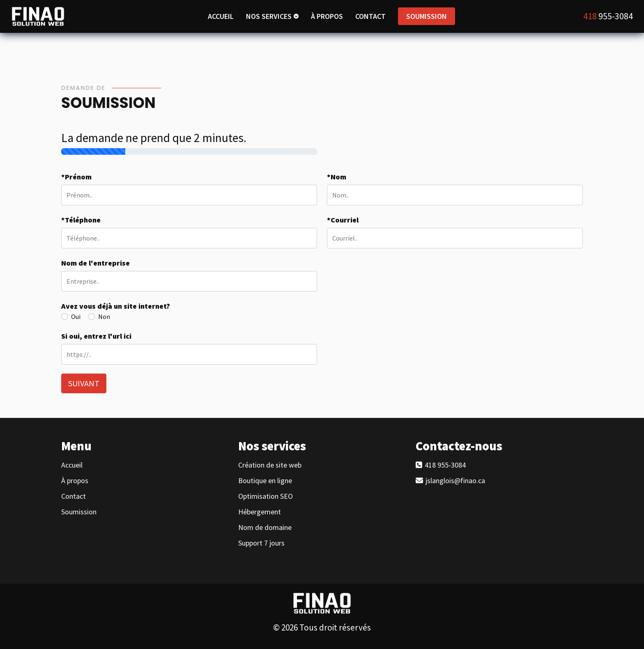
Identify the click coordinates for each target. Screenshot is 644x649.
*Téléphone (81, 220)
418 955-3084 (444, 465)
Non (104, 316)
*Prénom (76, 177)
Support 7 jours (261, 543)
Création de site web (270, 465)
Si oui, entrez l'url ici (96, 336)
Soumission (79, 512)
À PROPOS (327, 16)
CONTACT (370, 16)
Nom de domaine (265, 527)
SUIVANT (84, 383)
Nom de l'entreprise (95, 263)
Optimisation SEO (266, 496)
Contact (74, 496)
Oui (76, 316)
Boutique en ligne (265, 481)
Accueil (72, 465)
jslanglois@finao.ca (454, 481)
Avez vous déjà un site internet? (116, 306)
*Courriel (343, 220)
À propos (75, 481)
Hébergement (260, 512)
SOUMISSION (427, 16)
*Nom (337, 177)
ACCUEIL (221, 16)
